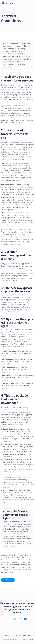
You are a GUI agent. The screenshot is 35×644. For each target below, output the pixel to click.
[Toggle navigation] (32, 3)
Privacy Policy (26, 635)
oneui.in (15, 639)
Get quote (8, 580)
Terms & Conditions (11, 635)
